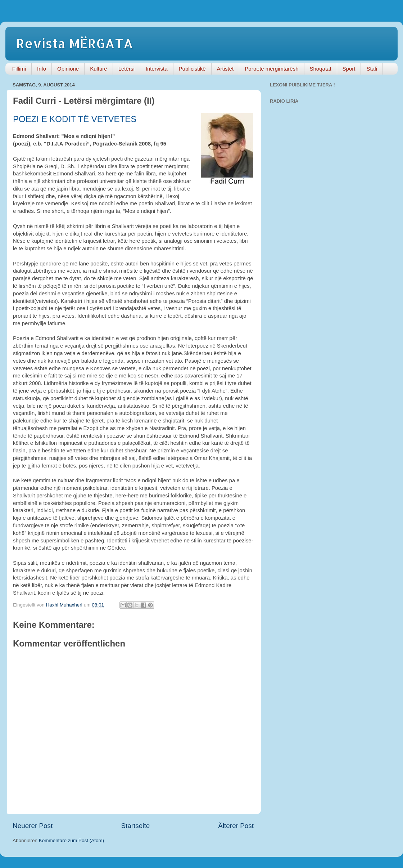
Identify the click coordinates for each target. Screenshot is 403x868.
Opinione (68, 69)
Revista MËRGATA (75, 43)
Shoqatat (321, 69)
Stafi (372, 69)
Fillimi (19, 69)
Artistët (225, 69)
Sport (349, 69)
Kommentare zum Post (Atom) (72, 840)
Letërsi (126, 69)
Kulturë (99, 69)
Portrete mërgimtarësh (271, 69)
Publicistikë (192, 69)
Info (42, 69)
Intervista (157, 69)
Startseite (135, 826)
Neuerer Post (33, 826)
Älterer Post (236, 826)
